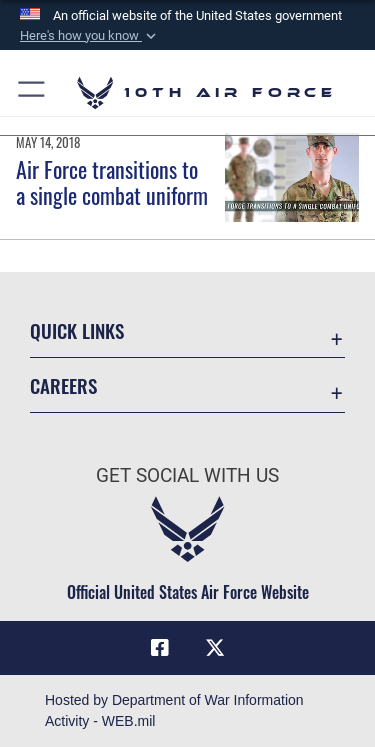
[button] (90, 36)
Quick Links (77, 330)
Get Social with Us (187, 475)
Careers (63, 385)
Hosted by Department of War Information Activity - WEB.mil (174, 710)
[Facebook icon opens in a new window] (160, 648)
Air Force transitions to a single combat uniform (112, 182)
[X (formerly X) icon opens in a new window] (215, 648)
